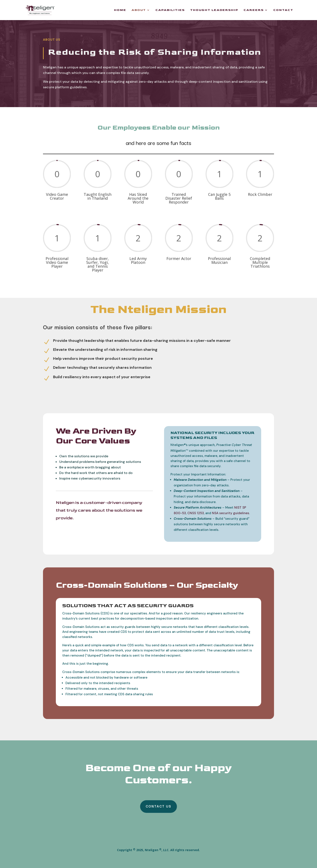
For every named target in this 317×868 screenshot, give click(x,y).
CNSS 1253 (196, 513)
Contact (283, 10)
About (139, 10)
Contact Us (158, 806)
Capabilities (170, 10)
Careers (254, 10)
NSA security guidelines (231, 513)
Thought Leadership (214, 10)
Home (120, 10)
